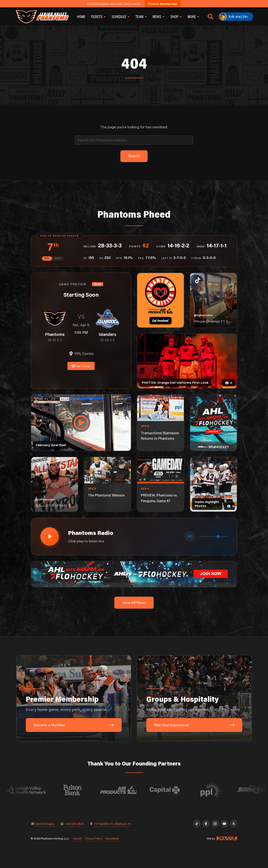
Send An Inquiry (45, 824)
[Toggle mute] (190, 536)
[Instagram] (215, 824)
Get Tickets (81, 366)
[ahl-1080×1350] (213, 423)
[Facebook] (206, 824)
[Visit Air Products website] (125, 790)
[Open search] (210, 17)
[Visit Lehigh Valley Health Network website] (33, 790)
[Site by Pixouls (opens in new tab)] (227, 838)
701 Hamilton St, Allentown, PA (113, 824)
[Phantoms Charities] (160, 300)
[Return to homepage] (42, 17)
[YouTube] (224, 824)
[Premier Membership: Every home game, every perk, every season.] (74, 698)
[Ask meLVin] (236, 17)
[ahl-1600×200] (134, 574)
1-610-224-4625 (74, 824)
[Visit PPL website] (217, 790)
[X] (234, 824)
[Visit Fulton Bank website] (79, 790)
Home (81, 16)
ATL (47, 258)
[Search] (134, 140)
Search (77, 838)
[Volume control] (213, 536)
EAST (58, 258)
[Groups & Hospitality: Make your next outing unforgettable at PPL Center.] (194, 698)
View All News (134, 602)
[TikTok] (197, 824)
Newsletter (112, 838)
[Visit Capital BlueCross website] (171, 790)
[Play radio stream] (50, 537)
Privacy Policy (94, 838)
